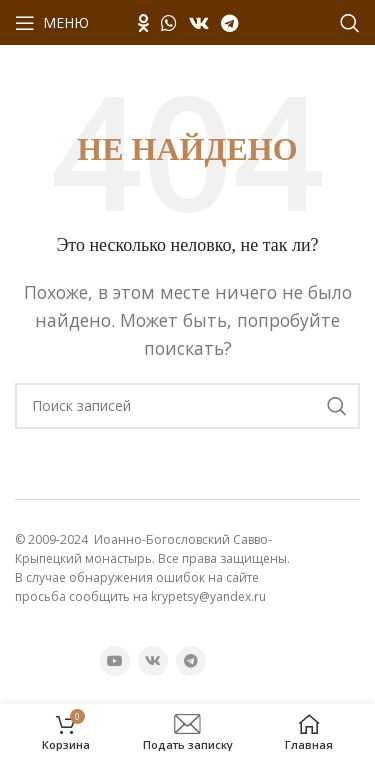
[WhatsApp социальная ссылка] (169, 23)
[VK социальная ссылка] (199, 23)
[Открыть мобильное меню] (52, 23)
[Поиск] (350, 23)
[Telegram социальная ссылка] (229, 23)
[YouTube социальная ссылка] (115, 661)
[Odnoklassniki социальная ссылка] (143, 23)
